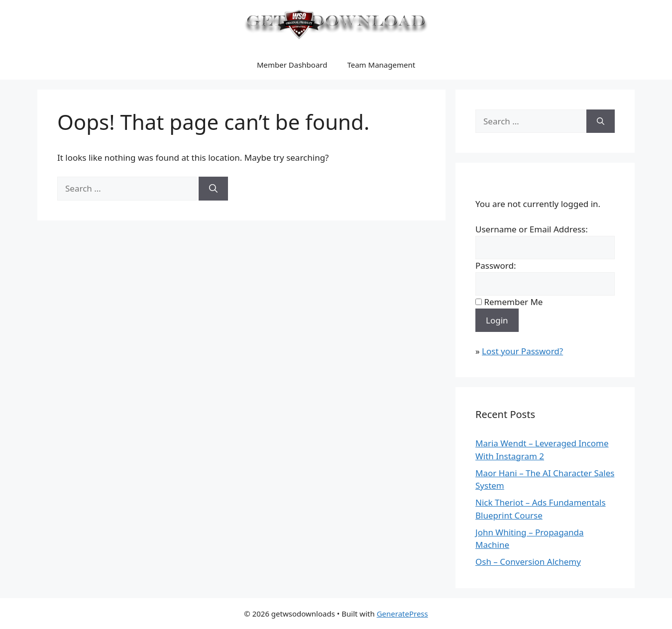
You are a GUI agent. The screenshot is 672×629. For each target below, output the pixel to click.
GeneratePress (402, 614)
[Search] (213, 189)
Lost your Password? (522, 351)
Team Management (381, 65)
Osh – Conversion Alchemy (528, 562)
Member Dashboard (292, 65)
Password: (496, 265)
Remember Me (513, 302)
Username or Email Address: (532, 229)
